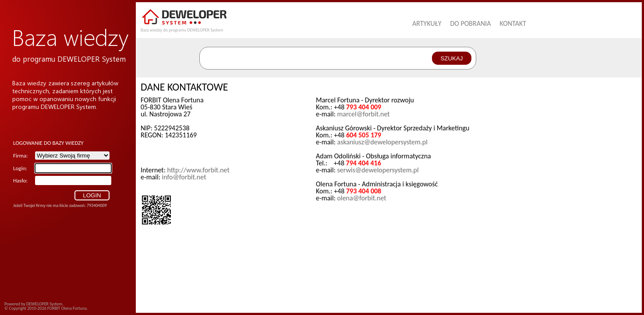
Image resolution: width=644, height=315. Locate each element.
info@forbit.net (184, 177)
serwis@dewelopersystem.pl (378, 170)
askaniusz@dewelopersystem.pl (382, 142)
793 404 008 (364, 191)
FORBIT (54, 308)
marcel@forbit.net (364, 114)
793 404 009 (364, 107)
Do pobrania (470, 23)
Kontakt (513, 23)
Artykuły (427, 23)
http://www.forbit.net (198, 170)
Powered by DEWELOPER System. (34, 304)
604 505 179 (364, 135)
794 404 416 (364, 163)
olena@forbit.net (362, 198)
